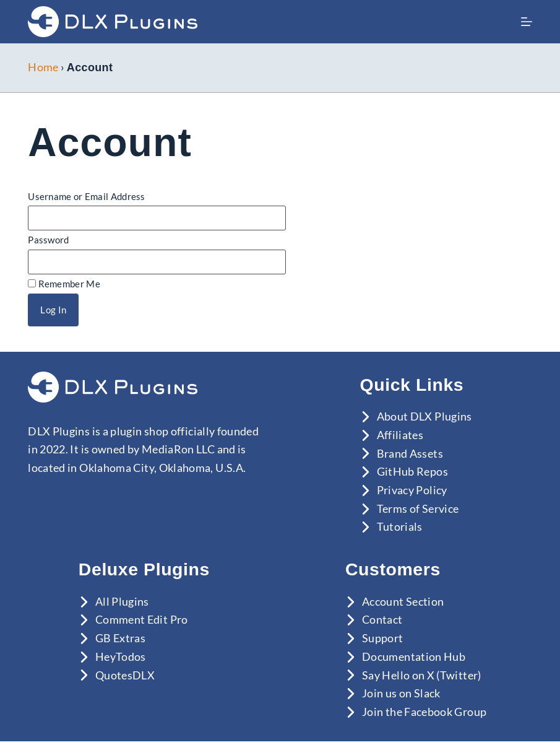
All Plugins (122, 601)
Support (383, 638)
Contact (382, 619)
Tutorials (400, 526)
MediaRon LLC (178, 449)
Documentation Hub (414, 656)
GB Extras (120, 638)
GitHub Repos (412, 471)
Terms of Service (418, 508)
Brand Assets (410, 453)
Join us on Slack (401, 693)
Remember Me (64, 284)
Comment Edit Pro (142, 619)
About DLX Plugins (424, 416)
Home (43, 67)
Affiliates (400, 435)
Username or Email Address (87, 196)
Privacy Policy (412, 490)
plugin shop (139, 431)
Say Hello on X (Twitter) (422, 675)
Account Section (403, 601)
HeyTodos (121, 656)
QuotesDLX (125, 675)
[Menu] (527, 22)
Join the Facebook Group (424, 712)
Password (48, 240)
